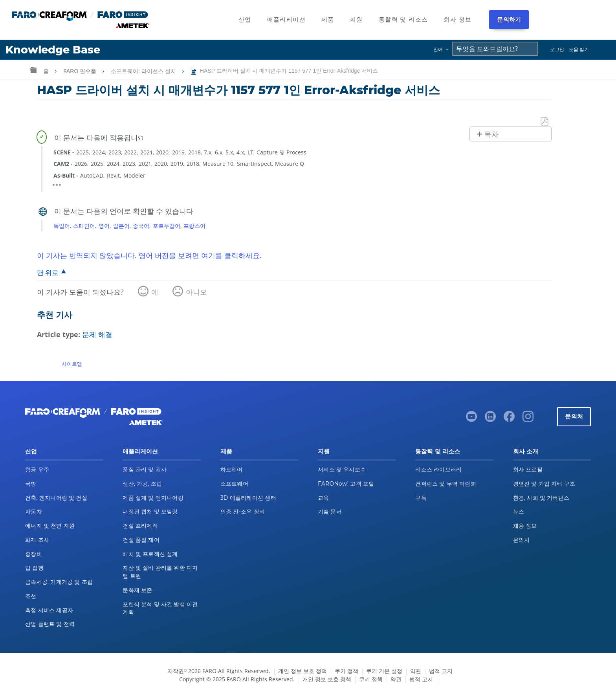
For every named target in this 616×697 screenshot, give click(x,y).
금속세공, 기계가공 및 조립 (59, 582)
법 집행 (34, 568)
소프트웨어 (234, 484)
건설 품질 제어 (141, 540)
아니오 (196, 292)
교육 (324, 498)
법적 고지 (441, 671)
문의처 (574, 416)
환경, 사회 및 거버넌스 (541, 498)
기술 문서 (330, 512)
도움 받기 (579, 49)
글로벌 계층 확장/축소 (33, 70)
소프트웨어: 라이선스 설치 (144, 71)
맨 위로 (48, 272)
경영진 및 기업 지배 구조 (544, 484)
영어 (104, 226)
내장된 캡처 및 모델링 (150, 512)
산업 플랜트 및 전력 (50, 624)
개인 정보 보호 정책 (302, 671)
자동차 (34, 512)
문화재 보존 (137, 590)
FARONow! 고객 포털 (346, 484)
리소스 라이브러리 (438, 470)
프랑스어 (194, 226)
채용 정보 (525, 526)
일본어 (121, 226)
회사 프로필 (528, 470)
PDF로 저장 (545, 122)
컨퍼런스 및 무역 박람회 (446, 484)
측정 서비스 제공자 (49, 610)
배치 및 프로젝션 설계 (150, 554)
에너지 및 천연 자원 (50, 526)
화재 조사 (37, 540)
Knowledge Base (53, 50)
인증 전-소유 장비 (243, 512)
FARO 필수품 (81, 71)
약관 (416, 671)
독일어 (62, 226)
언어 (438, 49)
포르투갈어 (167, 226)
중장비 (34, 554)
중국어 (141, 226)
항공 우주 (37, 470)
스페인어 (84, 226)
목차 (491, 134)
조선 (31, 596)
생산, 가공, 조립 (142, 484)
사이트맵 (72, 364)
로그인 (557, 49)
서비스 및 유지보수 (342, 470)
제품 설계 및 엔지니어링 (153, 498)
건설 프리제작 (140, 526)
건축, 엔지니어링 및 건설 (56, 498)
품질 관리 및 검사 (145, 470)
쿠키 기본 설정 (384, 671)
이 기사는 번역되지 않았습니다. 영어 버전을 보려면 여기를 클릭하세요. (149, 255)
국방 (31, 484)
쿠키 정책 (346, 671)
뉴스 (519, 512)
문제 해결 (97, 334)
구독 (421, 498)
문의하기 (509, 19)
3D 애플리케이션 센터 (248, 498)
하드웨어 (232, 470)
